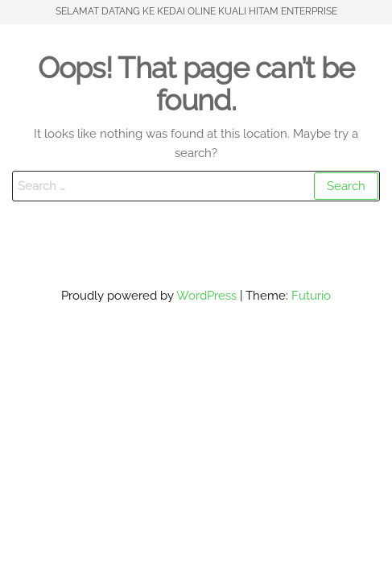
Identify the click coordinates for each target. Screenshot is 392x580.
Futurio (311, 296)
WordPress (206, 296)
